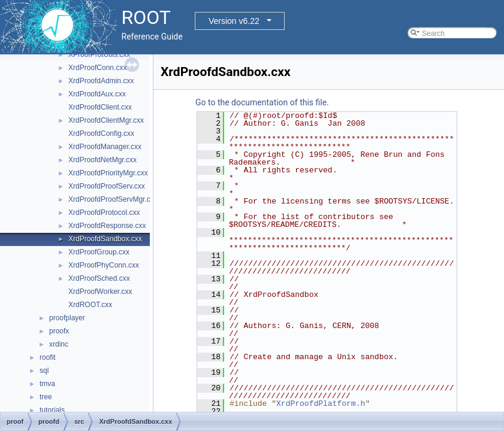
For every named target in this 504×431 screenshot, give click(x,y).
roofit (48, 357)
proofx (59, 331)
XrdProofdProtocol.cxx (104, 213)
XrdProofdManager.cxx (105, 147)
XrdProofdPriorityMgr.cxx (108, 173)
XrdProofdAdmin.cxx (101, 81)
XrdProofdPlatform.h (321, 403)
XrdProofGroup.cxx (99, 252)
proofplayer (67, 318)
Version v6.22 (234, 21)
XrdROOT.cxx (90, 305)
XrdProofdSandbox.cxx (105, 239)
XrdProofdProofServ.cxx (107, 186)
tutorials (52, 410)
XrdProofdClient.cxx (100, 107)
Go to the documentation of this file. (262, 102)
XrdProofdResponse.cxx (107, 226)
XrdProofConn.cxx (97, 68)
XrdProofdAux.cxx (97, 94)
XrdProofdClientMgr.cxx (106, 120)
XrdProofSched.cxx (99, 278)
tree (46, 397)
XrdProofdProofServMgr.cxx (113, 199)
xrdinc (59, 344)
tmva (47, 384)
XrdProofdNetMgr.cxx (102, 160)
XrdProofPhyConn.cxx (104, 265)
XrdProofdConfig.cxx (101, 133)
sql (44, 371)
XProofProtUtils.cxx (99, 54)
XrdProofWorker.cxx (100, 292)
